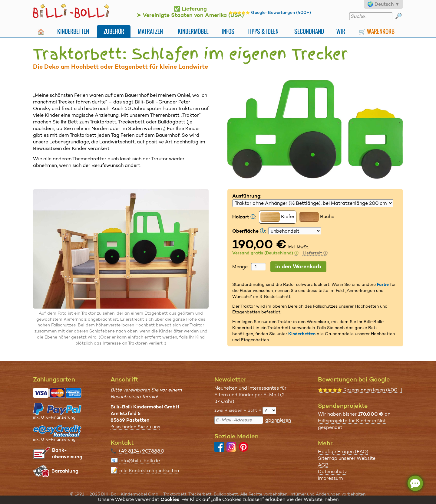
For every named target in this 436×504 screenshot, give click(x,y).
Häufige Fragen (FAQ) (343, 452)
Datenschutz (332, 471)
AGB (323, 465)
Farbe (383, 284)
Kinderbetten (73, 31)
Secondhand (309, 31)
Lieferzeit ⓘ (315, 253)
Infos (228, 31)
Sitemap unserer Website (347, 458)
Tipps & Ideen (263, 31)
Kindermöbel (193, 31)
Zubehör (114, 31)
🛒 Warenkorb (377, 31)
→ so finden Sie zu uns (135, 427)
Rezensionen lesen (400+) (360, 390)
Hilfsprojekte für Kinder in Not (352, 421)
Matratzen (150, 31)
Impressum (330, 478)
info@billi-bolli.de (140, 461)
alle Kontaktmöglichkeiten (149, 471)
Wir (341, 31)
